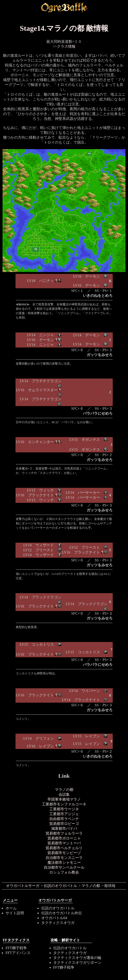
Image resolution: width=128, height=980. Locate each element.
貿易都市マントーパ (64, 843)
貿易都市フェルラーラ (64, 833)
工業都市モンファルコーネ (64, 804)
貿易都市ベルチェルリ (64, 848)
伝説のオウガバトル (60, 886)
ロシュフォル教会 (64, 872)
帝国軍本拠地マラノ (64, 799)
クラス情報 (66, 46)
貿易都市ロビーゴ (64, 824)
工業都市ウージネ (64, 809)
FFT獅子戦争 (16, 948)
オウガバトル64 (54, 918)
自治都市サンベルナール (64, 867)
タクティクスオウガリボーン (77, 963)
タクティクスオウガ (58, 923)
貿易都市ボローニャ (64, 838)
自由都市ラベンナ (64, 819)
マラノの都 (64, 790)
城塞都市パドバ (64, 828)
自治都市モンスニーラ (64, 858)
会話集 (64, 794)
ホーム (11, 908)
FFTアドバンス (18, 953)
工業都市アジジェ (64, 814)
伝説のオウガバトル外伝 (62, 913)
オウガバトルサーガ (23, 886)
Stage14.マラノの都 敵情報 (64, 28)
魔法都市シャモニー (64, 863)
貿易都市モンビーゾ (64, 853)
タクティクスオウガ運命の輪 (77, 958)
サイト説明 (15, 913)
